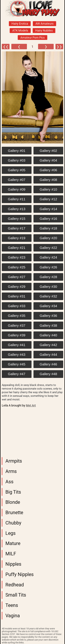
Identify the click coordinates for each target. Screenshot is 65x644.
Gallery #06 (48, 170)
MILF (11, 554)
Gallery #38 (48, 325)
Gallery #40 (48, 335)
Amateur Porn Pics (32, 38)
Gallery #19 (17, 238)
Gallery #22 (48, 248)
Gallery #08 (48, 180)
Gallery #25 (17, 267)
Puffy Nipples (20, 574)
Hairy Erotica (20, 24)
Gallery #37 (17, 325)
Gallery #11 (17, 199)
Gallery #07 (17, 180)
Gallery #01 (17, 151)
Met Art (31, 405)
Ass (9, 482)
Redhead (15, 585)
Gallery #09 (17, 189)
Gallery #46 (48, 364)
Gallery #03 (17, 160)
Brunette (14, 513)
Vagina (13, 616)
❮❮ (6, 47)
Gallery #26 (48, 267)
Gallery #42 (48, 345)
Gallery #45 (17, 364)
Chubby (13, 523)
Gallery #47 (17, 374)
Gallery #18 (48, 228)
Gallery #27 (17, 277)
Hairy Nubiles (44, 31)
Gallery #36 (48, 316)
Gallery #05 (17, 170)
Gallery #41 (17, 345)
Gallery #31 (17, 296)
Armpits (14, 461)
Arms (11, 471)
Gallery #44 (48, 355)
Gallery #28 (48, 277)
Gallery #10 (48, 189)
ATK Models (20, 31)
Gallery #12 (48, 199)
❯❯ (59, 47)
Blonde (13, 502)
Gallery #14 (48, 209)
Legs (11, 533)
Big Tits (13, 492)
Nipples (13, 564)
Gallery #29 (17, 287)
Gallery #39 (17, 335)
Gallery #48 (48, 374)
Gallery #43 (17, 355)
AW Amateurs (44, 24)
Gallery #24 (48, 257)
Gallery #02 (48, 151)
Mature (13, 543)
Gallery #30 (48, 287)
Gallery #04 (48, 160)
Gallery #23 (17, 257)
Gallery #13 (17, 209)
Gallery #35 (17, 316)
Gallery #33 (17, 306)
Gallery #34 (48, 306)
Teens (12, 605)
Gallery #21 (17, 248)
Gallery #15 (17, 219)
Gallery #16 (48, 219)
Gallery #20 (48, 238)
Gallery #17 (17, 228)
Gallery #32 (48, 296)
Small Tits (16, 595)
